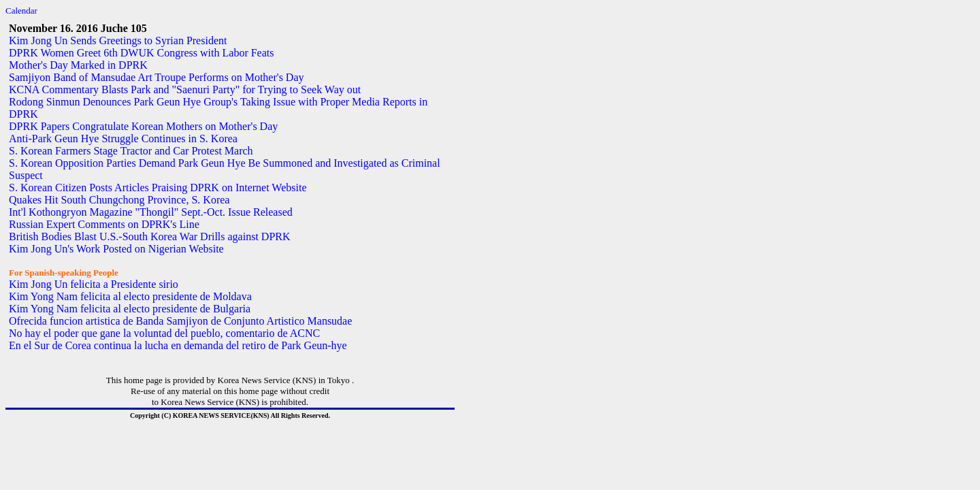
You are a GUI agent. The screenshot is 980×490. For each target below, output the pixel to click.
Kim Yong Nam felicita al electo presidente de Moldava (130, 296)
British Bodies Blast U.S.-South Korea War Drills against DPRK (150, 236)
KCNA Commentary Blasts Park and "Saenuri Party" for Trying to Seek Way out (185, 89)
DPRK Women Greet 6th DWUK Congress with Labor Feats (141, 53)
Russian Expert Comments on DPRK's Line (104, 224)
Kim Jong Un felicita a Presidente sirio (94, 284)
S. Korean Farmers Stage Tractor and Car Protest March (131, 151)
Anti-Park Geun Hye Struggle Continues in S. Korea (123, 138)
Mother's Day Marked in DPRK (78, 65)
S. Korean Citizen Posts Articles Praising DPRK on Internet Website (158, 187)
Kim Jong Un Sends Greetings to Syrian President (118, 40)
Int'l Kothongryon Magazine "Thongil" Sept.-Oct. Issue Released (151, 212)
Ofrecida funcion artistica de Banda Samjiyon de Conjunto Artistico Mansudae (180, 321)
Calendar (21, 11)
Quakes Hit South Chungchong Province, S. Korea (119, 200)
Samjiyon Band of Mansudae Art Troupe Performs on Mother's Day (157, 77)
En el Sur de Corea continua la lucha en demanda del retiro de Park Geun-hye (178, 345)
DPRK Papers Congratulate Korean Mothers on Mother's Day (143, 126)
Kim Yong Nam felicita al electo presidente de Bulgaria (130, 309)
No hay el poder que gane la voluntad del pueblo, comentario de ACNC (164, 333)
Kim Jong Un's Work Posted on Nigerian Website (116, 249)
